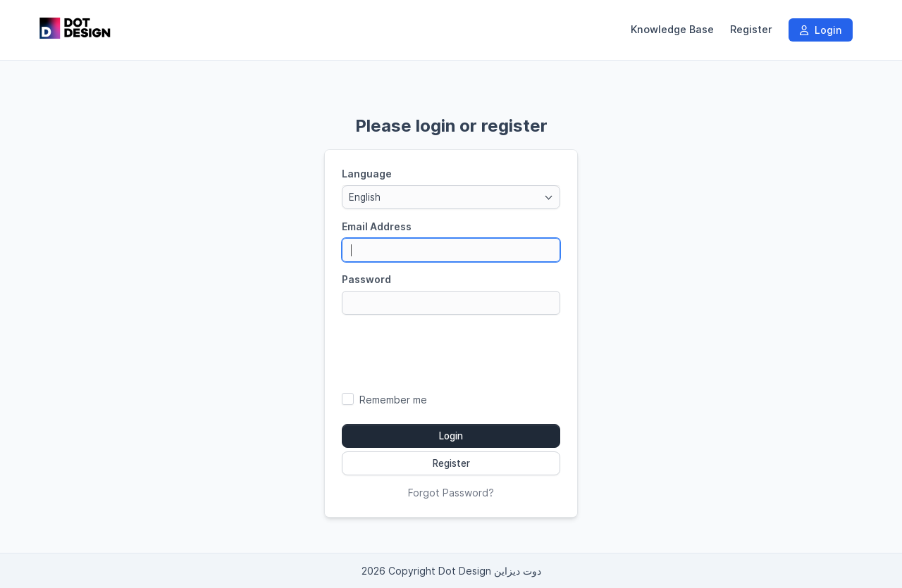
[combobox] (451, 197)
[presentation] (451, 353)
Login (821, 30)
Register (751, 30)
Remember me (393, 400)
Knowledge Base (672, 30)
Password (366, 279)
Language (367, 174)
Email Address (377, 226)
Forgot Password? (451, 493)
